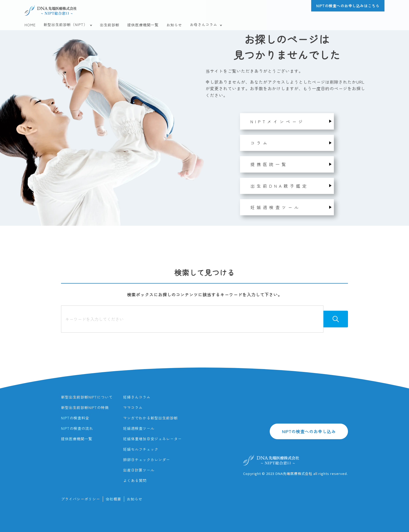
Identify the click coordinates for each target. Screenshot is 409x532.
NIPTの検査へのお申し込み (309, 431)
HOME (30, 25)
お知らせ (174, 25)
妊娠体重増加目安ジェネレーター (152, 439)
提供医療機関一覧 (143, 25)
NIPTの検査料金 (75, 418)
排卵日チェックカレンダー (147, 460)
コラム (260, 143)
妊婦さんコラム (137, 397)
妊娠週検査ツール (275, 207)
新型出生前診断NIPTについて (87, 397)
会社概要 (113, 499)
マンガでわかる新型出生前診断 (151, 418)
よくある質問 (135, 480)
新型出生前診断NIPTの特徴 (85, 407)
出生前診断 (110, 25)
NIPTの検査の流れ (77, 428)
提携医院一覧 (269, 164)
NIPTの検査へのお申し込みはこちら (348, 6)
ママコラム (133, 407)
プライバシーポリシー (81, 499)
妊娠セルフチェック (141, 449)
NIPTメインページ (278, 121)
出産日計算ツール (139, 470)
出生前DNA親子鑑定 (279, 186)
